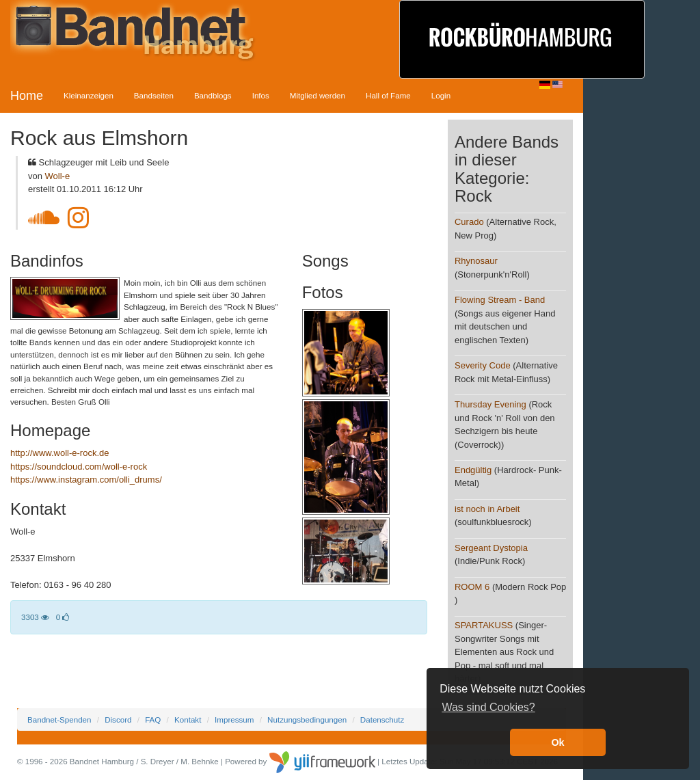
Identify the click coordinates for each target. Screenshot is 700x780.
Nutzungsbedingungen (307, 720)
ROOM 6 (472, 587)
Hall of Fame (388, 95)
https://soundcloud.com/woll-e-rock (79, 467)
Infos (261, 95)
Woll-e (58, 176)
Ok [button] (557, 742)
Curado (469, 222)
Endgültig (473, 470)
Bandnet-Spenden (59, 720)
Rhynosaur (476, 261)
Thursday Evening (490, 404)
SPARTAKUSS (484, 625)
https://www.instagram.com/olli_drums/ (86, 480)
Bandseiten (154, 95)
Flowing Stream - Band (500, 300)
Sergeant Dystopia (491, 548)
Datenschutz (382, 720)
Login (441, 95)
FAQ (153, 720)
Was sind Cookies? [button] (488, 707)
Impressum (234, 720)
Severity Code (483, 365)
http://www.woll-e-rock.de (60, 453)
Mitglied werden (318, 95)
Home (27, 96)
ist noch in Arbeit (487, 509)
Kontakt (188, 720)
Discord (118, 720)
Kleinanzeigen (89, 95)
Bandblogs (213, 95)
